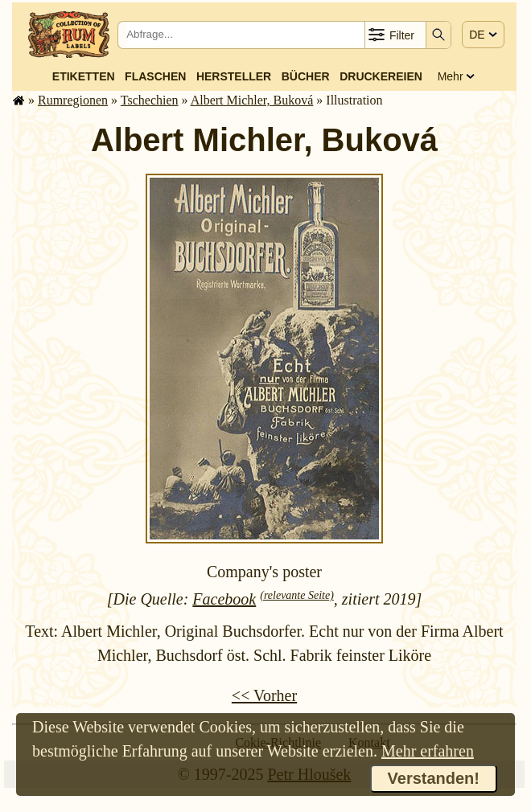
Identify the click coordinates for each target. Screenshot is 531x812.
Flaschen (155, 76)
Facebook (224, 599)
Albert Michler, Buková (252, 100)
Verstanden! (434, 778)
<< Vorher (264, 695)
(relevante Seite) (297, 595)
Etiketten (84, 76)
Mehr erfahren (428, 751)
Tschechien (150, 100)
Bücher (306, 76)
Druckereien (381, 76)
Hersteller (234, 76)
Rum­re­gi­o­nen (73, 100)
